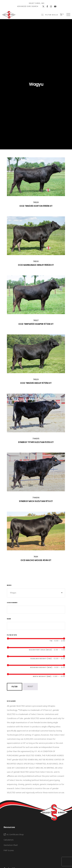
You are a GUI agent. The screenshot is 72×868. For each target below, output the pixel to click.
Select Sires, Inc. (37, 3)
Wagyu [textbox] (36, 593)
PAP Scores (9, 851)
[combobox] (36, 593)
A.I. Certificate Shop (14, 835)
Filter (15, 687)
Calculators (9, 840)
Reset (30, 686)
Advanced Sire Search (28, 6)
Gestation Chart (11, 845)
